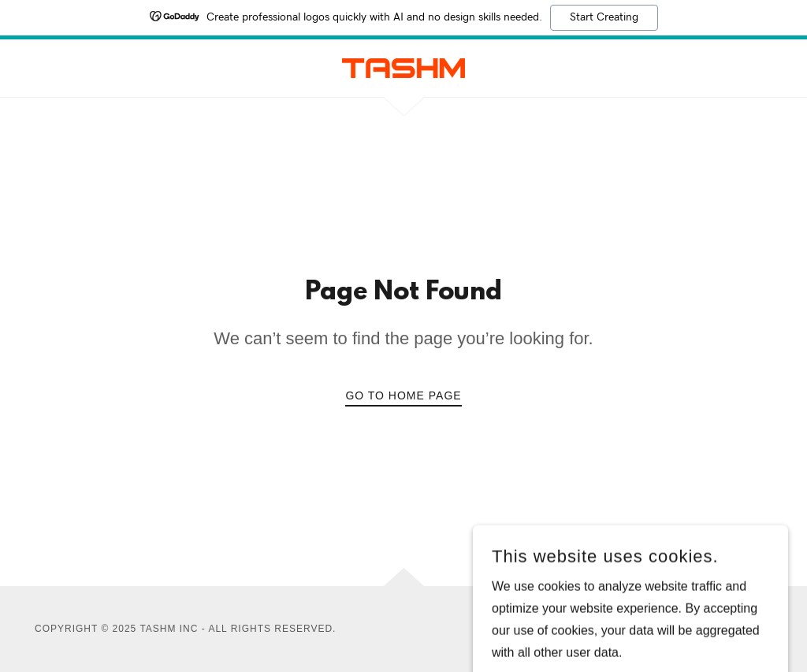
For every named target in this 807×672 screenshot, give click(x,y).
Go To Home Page (403, 395)
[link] (403, 67)
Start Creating (604, 17)
